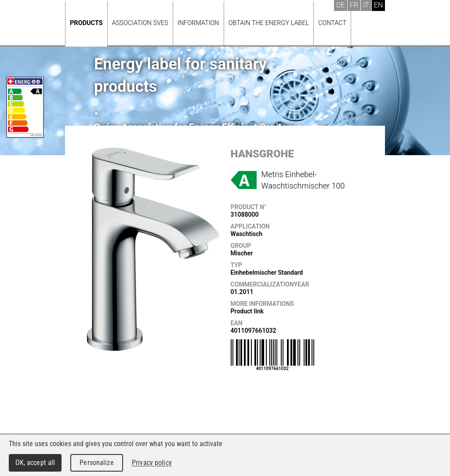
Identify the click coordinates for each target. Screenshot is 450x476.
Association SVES (140, 23)
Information (198, 23)
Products (86, 23)
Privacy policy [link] (152, 463)
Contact (332, 23)
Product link (247, 311)
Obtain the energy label (269, 23)
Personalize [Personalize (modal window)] (96, 463)
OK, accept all (35, 463)
